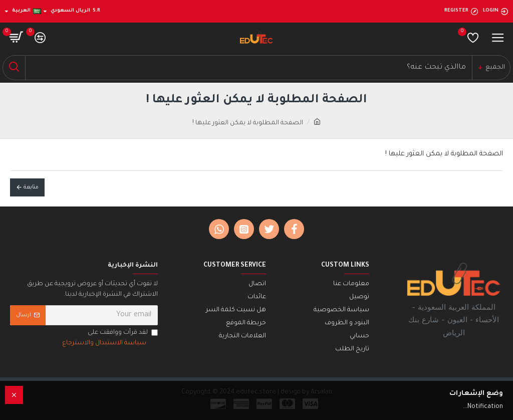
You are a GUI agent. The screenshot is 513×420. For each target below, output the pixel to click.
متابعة (31, 187)
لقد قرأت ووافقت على (109, 339)
